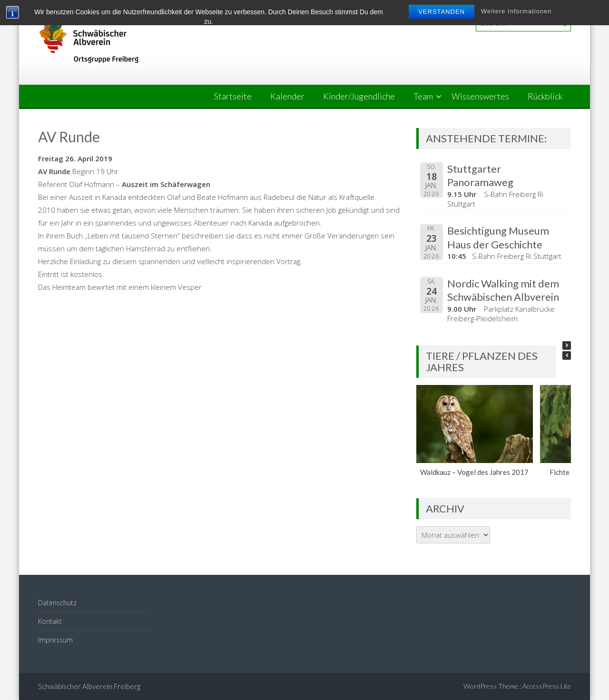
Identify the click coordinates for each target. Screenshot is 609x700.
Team (423, 96)
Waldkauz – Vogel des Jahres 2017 (475, 472)
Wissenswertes (480, 96)
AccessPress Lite (547, 686)
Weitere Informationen (516, 11)
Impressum (55, 640)
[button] (567, 345)
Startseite (233, 96)
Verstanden (442, 12)
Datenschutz (57, 603)
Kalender (287, 96)
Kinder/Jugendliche (359, 96)
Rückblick (545, 96)
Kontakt (50, 621)
